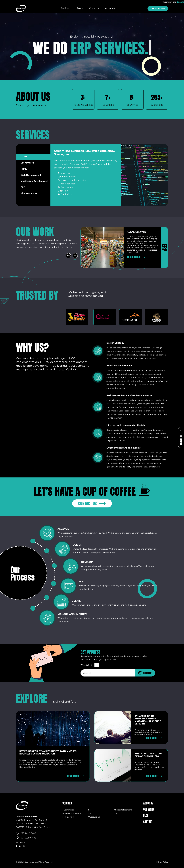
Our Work (149, 809)
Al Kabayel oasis (137, 232)
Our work (94, 8)
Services (65, 8)
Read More (73, 776)
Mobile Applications (72, 813)
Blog (146, 816)
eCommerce (68, 810)
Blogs (80, 8)
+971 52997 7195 (28, 838)
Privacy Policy (162, 862)
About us (110, 8)
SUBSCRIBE (147, 673)
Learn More (134, 257)
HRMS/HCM (68, 817)
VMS (90, 813)
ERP (90, 810)
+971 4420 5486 (28, 833)
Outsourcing (94, 817)
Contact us (155, 9)
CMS (116, 813)
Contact (148, 822)
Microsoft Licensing (123, 810)
